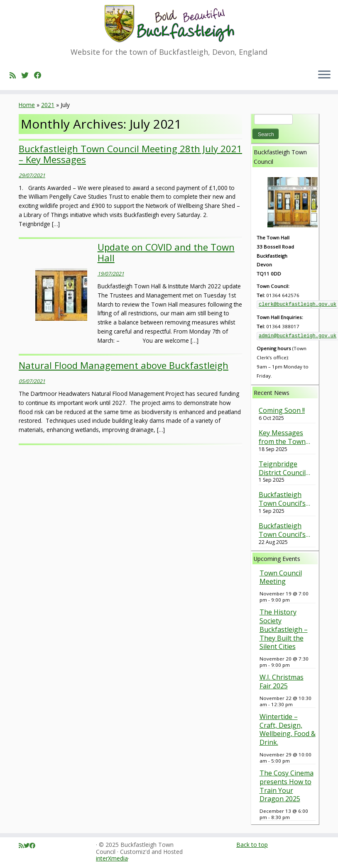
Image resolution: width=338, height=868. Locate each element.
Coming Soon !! (282, 411)
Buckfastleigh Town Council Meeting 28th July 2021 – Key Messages (130, 154)
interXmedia (112, 859)
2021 (48, 105)
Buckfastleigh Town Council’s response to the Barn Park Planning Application (284, 499)
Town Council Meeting (281, 577)
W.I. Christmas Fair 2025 (282, 681)
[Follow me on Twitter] (28, 75)
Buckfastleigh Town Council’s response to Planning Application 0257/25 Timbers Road (285, 530)
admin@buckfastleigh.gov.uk (298, 336)
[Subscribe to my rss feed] (15, 75)
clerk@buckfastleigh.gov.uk (298, 305)
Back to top (252, 845)
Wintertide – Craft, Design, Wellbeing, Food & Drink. (288, 729)
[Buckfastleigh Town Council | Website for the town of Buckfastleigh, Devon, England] (169, 24)
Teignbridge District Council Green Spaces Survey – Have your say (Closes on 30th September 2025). (286, 468)
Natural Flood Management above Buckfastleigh (124, 365)
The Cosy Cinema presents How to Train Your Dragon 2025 (287, 786)
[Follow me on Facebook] (40, 75)
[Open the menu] (324, 75)
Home (27, 105)
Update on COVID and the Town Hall (166, 252)
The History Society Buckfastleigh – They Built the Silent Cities (284, 629)
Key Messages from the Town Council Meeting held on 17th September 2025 (284, 437)
